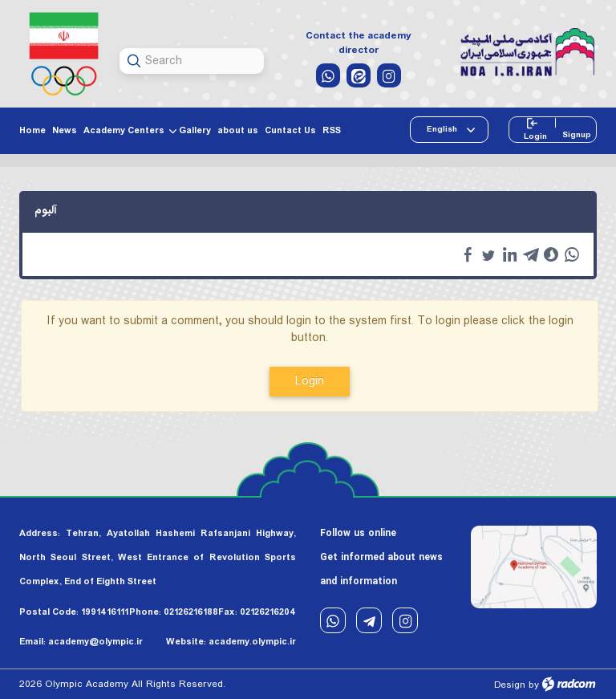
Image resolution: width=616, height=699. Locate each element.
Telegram (369, 621)
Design (510, 685)
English (443, 129)
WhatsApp (333, 621)
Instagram (405, 621)
